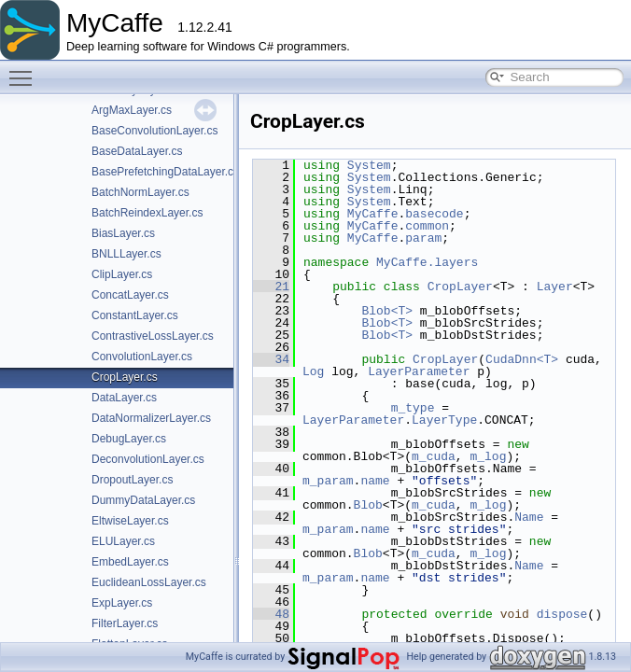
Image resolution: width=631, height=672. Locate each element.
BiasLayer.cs (123, 233)
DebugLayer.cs (129, 439)
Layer (555, 287)
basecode (434, 214)
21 (271, 287)
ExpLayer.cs (122, 603)
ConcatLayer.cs (130, 295)
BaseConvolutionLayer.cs (154, 131)
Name (529, 517)
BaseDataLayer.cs (137, 151)
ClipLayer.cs (122, 274)
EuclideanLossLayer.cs (149, 582)
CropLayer (460, 287)
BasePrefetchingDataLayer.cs (165, 172)
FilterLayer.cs (125, 623)
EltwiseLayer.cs (130, 521)
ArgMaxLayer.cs (132, 110)
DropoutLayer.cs (132, 480)
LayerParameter (419, 371)
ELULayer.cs (123, 541)
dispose (562, 614)
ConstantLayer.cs (135, 315)
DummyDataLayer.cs (143, 500)
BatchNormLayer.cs (140, 192)
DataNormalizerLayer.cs (151, 418)
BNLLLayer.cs (126, 254)
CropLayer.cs (125, 377)
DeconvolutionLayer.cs (148, 459)
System (369, 165)
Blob (368, 505)
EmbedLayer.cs (130, 562)
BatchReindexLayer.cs (147, 213)
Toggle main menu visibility (25, 70)
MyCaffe (373, 214)
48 (271, 614)
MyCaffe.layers (427, 262)
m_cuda (434, 456)
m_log (488, 456)
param (423, 238)
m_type (413, 408)
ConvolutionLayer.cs (142, 357)
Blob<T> (387, 311)
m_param (328, 481)
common (427, 226)
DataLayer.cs (124, 398)
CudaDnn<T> (522, 359)
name (375, 481)
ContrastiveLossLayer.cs (153, 336)
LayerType (444, 420)
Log (313, 371)
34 (271, 359)
